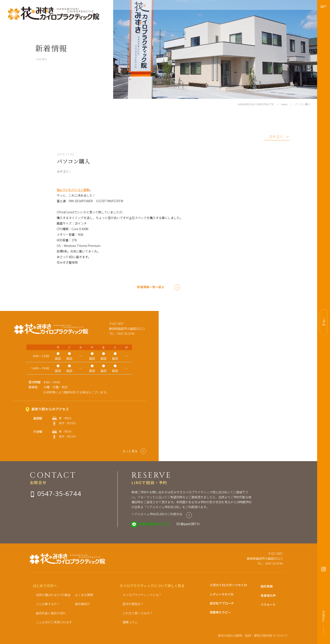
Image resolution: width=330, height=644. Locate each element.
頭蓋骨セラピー (220, 612)
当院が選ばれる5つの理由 (53, 595)
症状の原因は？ (133, 604)
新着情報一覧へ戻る (151, 287)
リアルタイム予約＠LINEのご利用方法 (157, 514)
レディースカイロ (222, 594)
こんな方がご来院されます (54, 622)
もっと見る (134, 451)
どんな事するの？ (48, 604)
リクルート (268, 604)
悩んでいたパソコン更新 (73, 190)
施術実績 (267, 586)
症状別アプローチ (222, 603)
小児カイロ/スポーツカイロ (228, 585)
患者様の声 (268, 595)
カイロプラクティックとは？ (142, 595)
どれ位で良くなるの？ (138, 613)
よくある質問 (84, 595)
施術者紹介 (82, 604)
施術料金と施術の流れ (51, 613)
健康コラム (130, 622)
